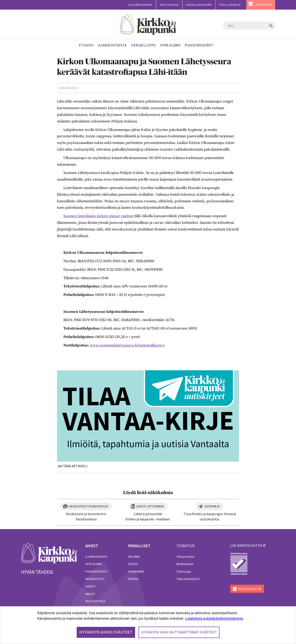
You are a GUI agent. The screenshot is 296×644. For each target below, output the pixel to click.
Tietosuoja (184, 571)
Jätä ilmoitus (169, 5)
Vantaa (133, 579)
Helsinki (134, 557)
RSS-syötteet (95, 601)
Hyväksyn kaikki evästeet (106, 632)
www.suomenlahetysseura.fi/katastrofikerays (127, 345)
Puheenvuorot (96, 571)
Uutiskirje (212, 506)
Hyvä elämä (94, 564)
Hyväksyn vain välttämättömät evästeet (179, 632)
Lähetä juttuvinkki (199, 5)
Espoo (133, 564)
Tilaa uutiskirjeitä (188, 579)
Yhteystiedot (185, 557)
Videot (90, 594)
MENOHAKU (264, 5)
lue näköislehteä (246, 545)
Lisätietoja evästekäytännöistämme (214, 618)
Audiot (90, 586)
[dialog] (148, 625)
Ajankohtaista (96, 557)
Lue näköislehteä (140, 5)
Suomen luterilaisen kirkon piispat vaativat (98, 216)
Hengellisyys (95, 579)
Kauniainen (136, 571)
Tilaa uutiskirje (230, 5)
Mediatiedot (185, 564)
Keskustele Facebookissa (89, 506)
